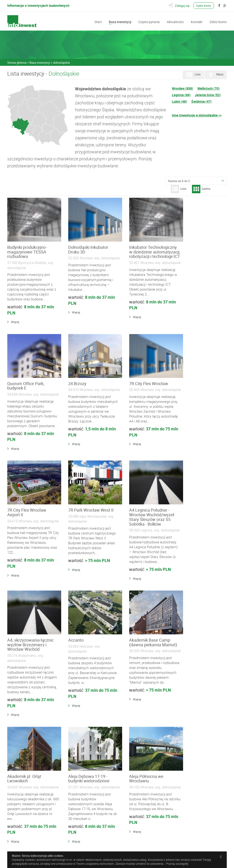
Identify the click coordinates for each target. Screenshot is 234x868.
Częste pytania (149, 21)
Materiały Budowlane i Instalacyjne (89, 795)
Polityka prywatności (81, 832)
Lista (193, 75)
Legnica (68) (181, 95)
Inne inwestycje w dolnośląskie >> (197, 115)
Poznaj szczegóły (177, 864)
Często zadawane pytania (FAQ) (87, 822)
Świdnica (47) (201, 101)
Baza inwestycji (120, 21)
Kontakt (197, 21)
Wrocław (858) (183, 88)
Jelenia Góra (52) (208, 95)
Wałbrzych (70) (208, 88)
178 (160, 762)
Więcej (15, 322)
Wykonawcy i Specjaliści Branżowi (89, 800)
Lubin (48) (179, 101)
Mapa (215, 75)
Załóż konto (204, 6)
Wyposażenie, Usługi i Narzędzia (88, 805)
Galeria (201, 189)
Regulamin (74, 827)
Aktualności (175, 21)
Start (98, 21)
